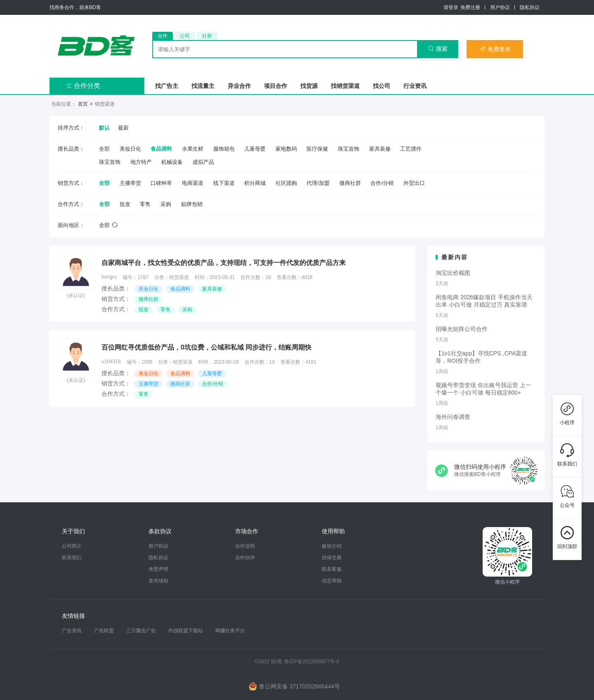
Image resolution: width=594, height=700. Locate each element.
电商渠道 (193, 183)
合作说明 (245, 546)
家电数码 (286, 149)
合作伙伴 (245, 558)
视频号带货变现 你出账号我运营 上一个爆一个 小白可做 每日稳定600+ (483, 389)
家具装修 (380, 149)
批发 (125, 204)
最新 (123, 128)
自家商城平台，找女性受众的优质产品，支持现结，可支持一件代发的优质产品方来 (224, 263)
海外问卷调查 (453, 417)
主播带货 (130, 183)
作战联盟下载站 (186, 631)
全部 (104, 149)
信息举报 (332, 581)
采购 (166, 204)
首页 (83, 104)
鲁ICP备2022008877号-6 (312, 662)
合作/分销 (382, 183)
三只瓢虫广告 (141, 631)
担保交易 (332, 558)
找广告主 (167, 86)
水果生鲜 (193, 149)
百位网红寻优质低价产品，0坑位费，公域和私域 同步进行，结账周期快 (206, 347)
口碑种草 (161, 183)
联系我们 (72, 558)
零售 (145, 204)
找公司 (382, 86)
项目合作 (276, 86)
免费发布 (495, 49)
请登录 (451, 7)
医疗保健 (317, 149)
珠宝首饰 (349, 149)
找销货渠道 (345, 86)
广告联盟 (104, 631)
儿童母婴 (255, 149)
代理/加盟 (318, 183)
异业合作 (239, 86)
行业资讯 (415, 86)
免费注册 (470, 7)
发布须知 (158, 581)
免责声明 (158, 569)
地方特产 (141, 162)
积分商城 (255, 183)
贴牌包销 (192, 204)
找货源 (309, 86)
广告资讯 (72, 631)
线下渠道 (224, 183)
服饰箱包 (224, 149)
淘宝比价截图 (453, 273)
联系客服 (332, 569)
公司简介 (72, 546)
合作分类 (83, 86)
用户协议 (500, 7)
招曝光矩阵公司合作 (462, 329)
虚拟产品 (203, 162)
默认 (104, 128)
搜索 (438, 49)
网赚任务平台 (230, 631)
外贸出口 (414, 183)
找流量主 (203, 86)
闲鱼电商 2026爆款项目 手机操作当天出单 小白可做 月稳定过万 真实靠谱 (484, 301)
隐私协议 (530, 7)
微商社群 (350, 183)
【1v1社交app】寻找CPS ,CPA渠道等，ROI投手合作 (481, 357)
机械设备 (172, 162)
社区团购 (286, 183)
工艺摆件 (411, 149)
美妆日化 (130, 149)
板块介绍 (332, 546)
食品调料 (161, 149)
